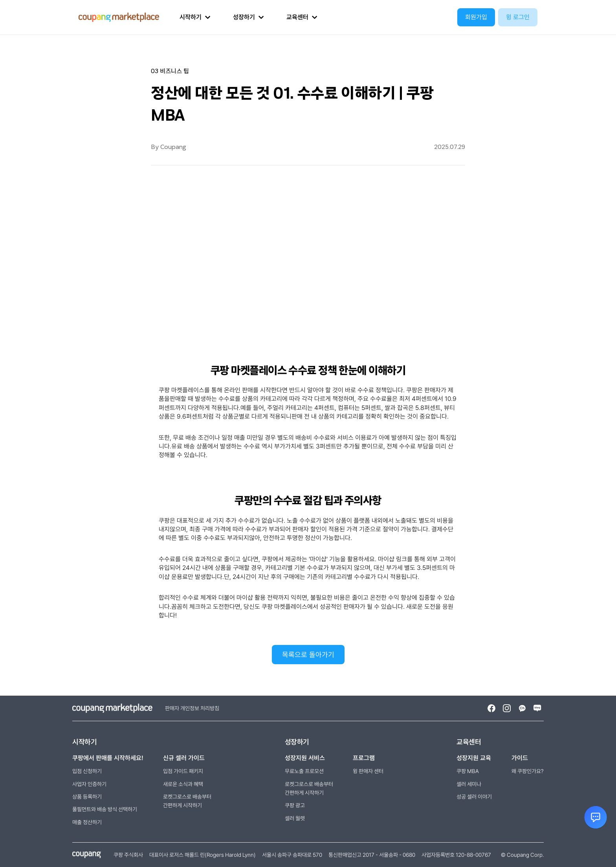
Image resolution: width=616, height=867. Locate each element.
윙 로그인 (518, 17)
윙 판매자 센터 (368, 771)
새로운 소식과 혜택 (183, 784)
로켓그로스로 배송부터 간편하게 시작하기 (309, 788)
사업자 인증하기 (89, 784)
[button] (195, 17)
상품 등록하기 (87, 797)
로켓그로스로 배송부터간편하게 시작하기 (187, 801)
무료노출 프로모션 (304, 771)
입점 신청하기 (87, 771)
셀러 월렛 (295, 818)
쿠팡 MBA (468, 771)
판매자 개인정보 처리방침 (192, 708)
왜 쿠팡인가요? (528, 771)
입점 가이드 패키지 (183, 771)
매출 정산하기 (87, 822)
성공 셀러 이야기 (474, 797)
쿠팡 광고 (295, 805)
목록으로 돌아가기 (308, 655)
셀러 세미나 (469, 784)
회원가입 (476, 17)
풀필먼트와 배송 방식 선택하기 (105, 809)
